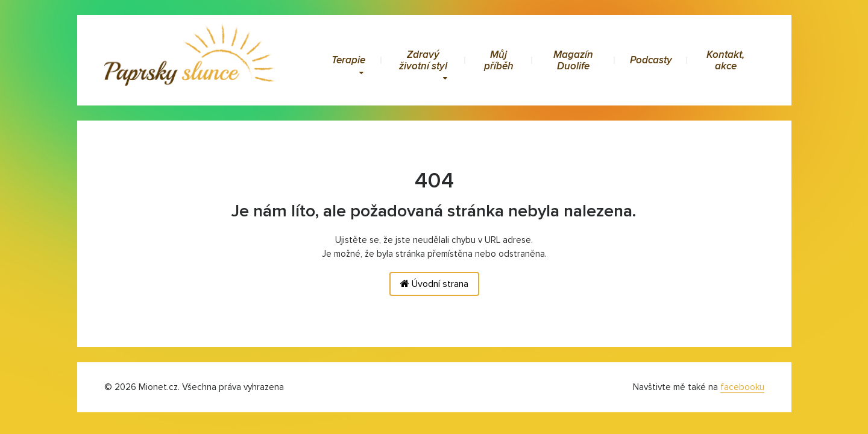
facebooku (742, 387)
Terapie (348, 65)
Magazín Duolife (573, 60)
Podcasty (651, 60)
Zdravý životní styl (423, 65)
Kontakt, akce (725, 60)
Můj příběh (499, 60)
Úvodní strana (434, 284)
